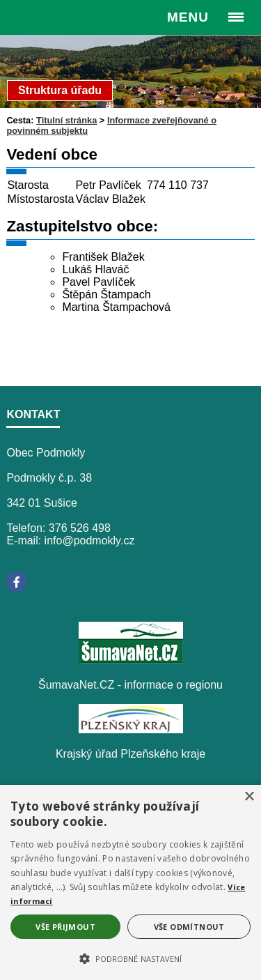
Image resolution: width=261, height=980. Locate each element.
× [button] (249, 797)
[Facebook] (17, 582)
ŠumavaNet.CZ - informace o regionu (130, 685)
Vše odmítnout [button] (189, 927)
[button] (130, 958)
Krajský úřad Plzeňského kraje (130, 754)
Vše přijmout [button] (65, 927)
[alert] (130, 882)
